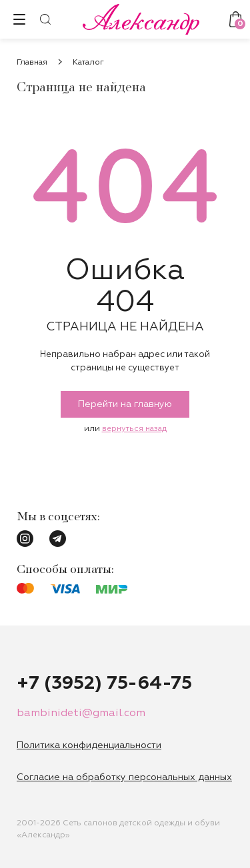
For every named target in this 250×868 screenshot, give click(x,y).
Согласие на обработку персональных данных (124, 777)
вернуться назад (134, 429)
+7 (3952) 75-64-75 (104, 683)
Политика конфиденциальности (89, 745)
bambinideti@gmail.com (81, 713)
